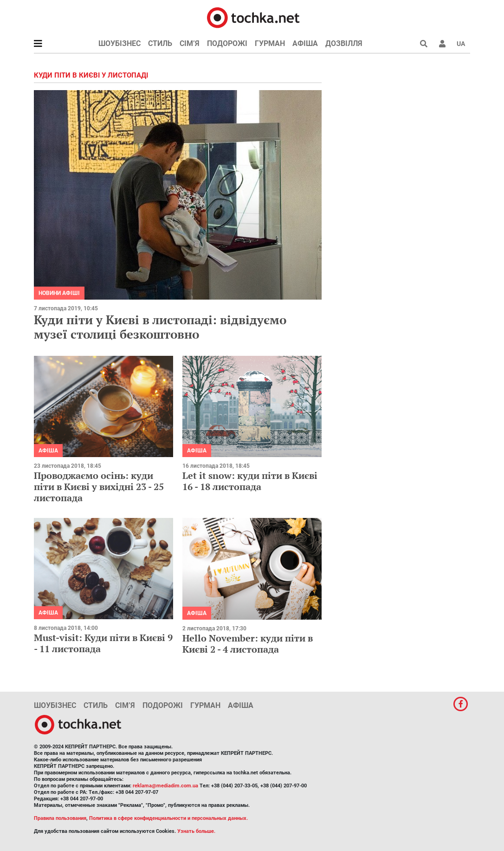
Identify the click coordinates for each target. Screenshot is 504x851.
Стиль (160, 43)
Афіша (305, 43)
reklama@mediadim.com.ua (165, 786)
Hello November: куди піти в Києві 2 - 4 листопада (248, 644)
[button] (442, 44)
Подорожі (227, 43)
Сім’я (190, 43)
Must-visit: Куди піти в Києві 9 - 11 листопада (103, 643)
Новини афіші (59, 293)
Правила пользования (60, 818)
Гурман (270, 43)
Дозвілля (344, 43)
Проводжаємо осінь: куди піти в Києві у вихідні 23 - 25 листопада (99, 487)
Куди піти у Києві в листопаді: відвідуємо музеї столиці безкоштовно (160, 327)
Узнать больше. (196, 831)
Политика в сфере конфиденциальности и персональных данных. (168, 818)
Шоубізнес (120, 43)
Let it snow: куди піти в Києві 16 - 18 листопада (250, 481)
